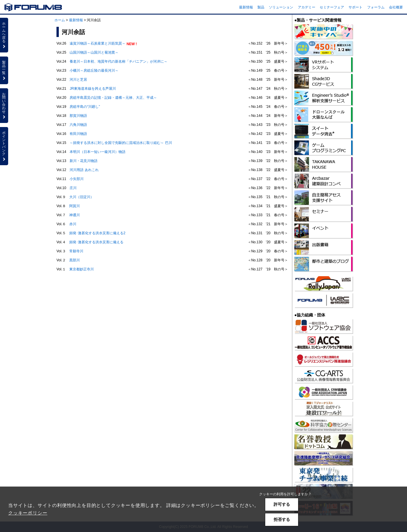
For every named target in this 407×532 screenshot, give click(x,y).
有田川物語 (78, 134)
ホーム (60, 20)
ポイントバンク (4, 146)
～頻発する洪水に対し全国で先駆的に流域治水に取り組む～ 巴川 (121, 143)
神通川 (75, 215)
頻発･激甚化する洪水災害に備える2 (97, 233)
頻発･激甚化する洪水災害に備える (96, 242)
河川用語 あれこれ (84, 170)
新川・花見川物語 (84, 161)
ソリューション (281, 7)
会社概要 (396, 7)
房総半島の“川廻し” (85, 107)
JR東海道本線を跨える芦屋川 (93, 89)
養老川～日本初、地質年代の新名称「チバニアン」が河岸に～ (118, 61)
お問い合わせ (4, 105)
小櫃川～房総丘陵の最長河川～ (94, 71)
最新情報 (246, 7)
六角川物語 (78, 125)
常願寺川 (76, 251)
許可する (282, 504)
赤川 (73, 224)
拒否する (282, 519)
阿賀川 (75, 206)
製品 (261, 7)
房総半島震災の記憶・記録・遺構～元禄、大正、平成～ (113, 98)
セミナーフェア (332, 7)
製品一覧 (4, 70)
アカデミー (307, 7)
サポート (355, 7)
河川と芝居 (78, 80)
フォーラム (376, 7)
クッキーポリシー (28, 513)
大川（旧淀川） (82, 197)
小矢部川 (77, 179)
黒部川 (75, 260)
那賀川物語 (78, 116)
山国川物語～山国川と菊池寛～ (94, 52)
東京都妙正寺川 (82, 269)
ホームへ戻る (4, 35)
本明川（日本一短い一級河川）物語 (98, 152)
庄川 (73, 188)
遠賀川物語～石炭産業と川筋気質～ (98, 43)
